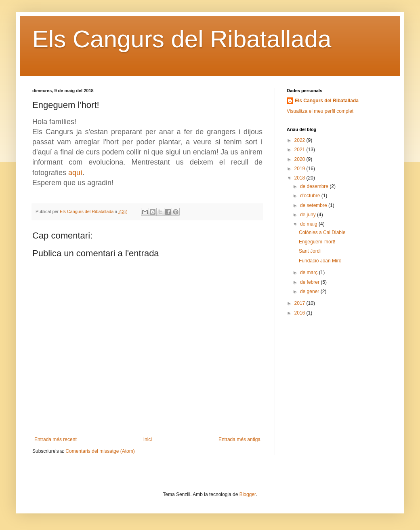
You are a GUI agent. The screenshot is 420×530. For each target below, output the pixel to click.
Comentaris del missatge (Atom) (100, 451)
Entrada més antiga (239, 439)
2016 (300, 313)
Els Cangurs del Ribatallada (182, 39)
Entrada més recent (56, 439)
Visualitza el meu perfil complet (320, 111)
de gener (310, 291)
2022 (300, 140)
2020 (300, 159)
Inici (148, 439)
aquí (75, 173)
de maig (309, 224)
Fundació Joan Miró (320, 261)
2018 (300, 178)
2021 (300, 150)
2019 (300, 169)
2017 (300, 303)
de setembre (314, 205)
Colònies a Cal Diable (322, 232)
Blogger (248, 494)
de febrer (310, 282)
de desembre (315, 186)
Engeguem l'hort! (317, 242)
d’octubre (311, 196)
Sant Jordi (310, 251)
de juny (309, 215)
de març (310, 272)
